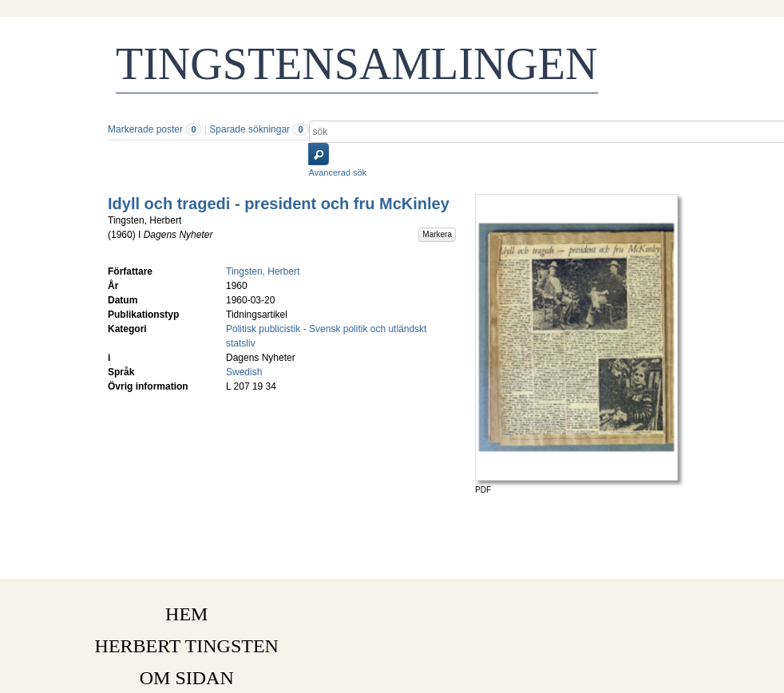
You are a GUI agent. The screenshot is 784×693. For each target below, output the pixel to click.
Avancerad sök (338, 172)
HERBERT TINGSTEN (187, 646)
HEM (186, 614)
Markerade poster (145, 129)
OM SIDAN (187, 678)
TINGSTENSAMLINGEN (357, 64)
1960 (122, 235)
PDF (483, 490)
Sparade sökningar (249, 129)
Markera (437, 234)
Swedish (244, 372)
